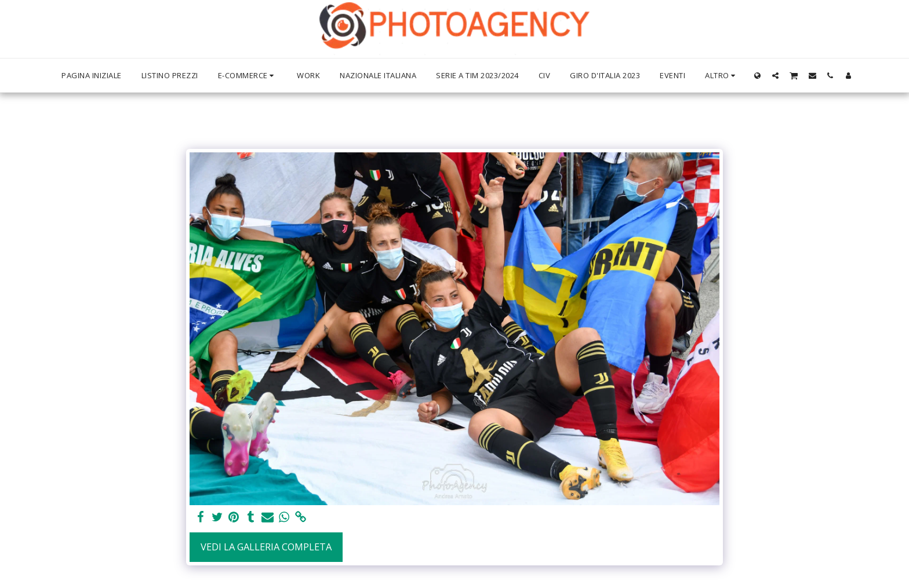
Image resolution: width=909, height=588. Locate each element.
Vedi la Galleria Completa (266, 547)
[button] (775, 75)
